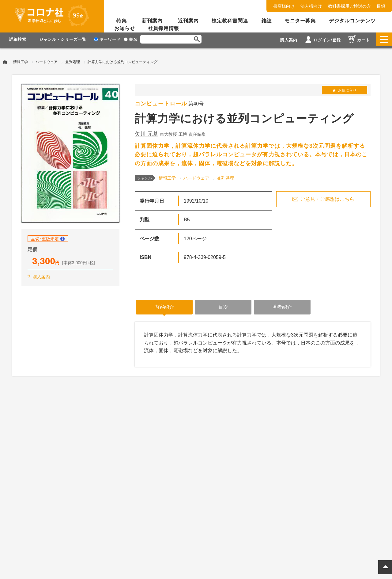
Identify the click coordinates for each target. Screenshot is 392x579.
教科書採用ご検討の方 (349, 6)
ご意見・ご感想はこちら (327, 197)
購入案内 (41, 275)
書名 (131, 39)
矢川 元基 (147, 132)
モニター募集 (300, 21)
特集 (122, 21)
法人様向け (311, 6)
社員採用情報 (164, 28)
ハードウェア (47, 60)
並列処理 (73, 60)
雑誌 (266, 21)
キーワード (107, 39)
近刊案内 (188, 21)
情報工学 (21, 60)
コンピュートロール (161, 101)
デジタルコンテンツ (352, 21)
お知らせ (125, 28)
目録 (381, 6)
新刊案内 (152, 21)
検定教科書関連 (230, 21)
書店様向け (284, 6)
